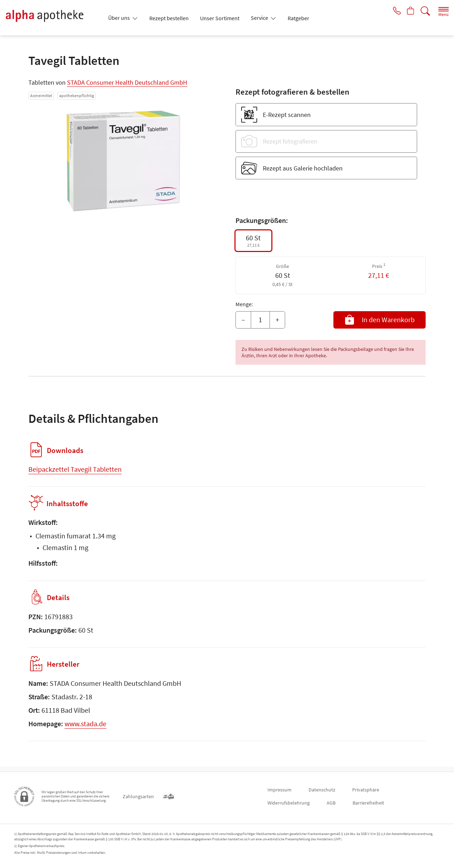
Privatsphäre (366, 790)
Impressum (279, 790)
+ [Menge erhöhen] (277, 320)
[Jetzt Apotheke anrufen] (394, 11)
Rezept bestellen (169, 18)
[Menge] (260, 320)
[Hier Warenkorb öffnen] (410, 11)
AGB (331, 803)
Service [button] (260, 18)
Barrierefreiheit (368, 803)
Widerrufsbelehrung (289, 803)
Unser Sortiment (220, 18)
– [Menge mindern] (243, 320)
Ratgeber (298, 18)
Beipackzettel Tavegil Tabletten (75, 469)
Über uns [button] (120, 18)
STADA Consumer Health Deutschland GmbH (127, 82)
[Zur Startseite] (52, 18)
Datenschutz (322, 790)
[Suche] (425, 11)
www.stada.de (85, 729)
